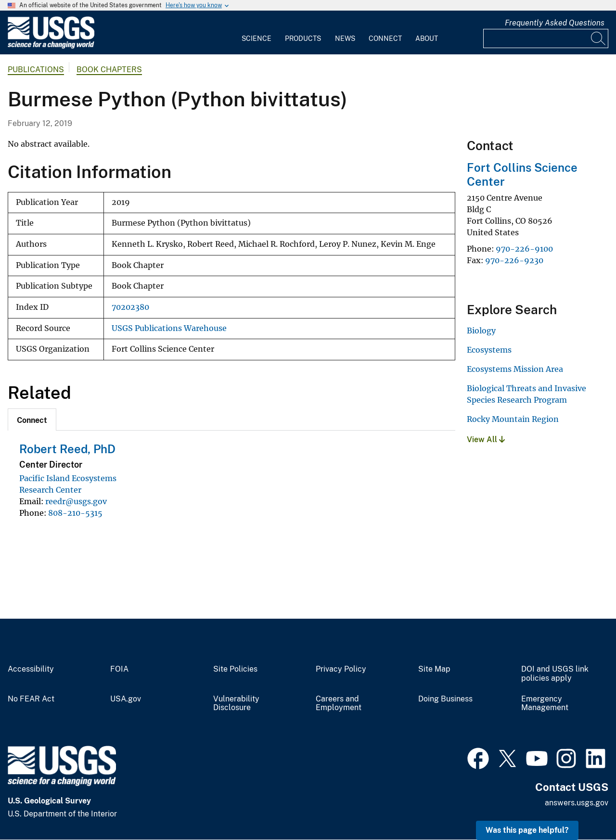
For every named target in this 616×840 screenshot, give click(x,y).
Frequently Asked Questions (555, 23)
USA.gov (126, 699)
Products (303, 38)
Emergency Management (545, 704)
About (427, 38)
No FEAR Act (31, 699)
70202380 (130, 307)
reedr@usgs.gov (76, 501)
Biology (481, 331)
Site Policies (235, 669)
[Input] (546, 38)
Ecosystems (489, 350)
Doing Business (445, 699)
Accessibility (31, 669)
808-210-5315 (75, 513)
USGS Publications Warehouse (169, 328)
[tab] (32, 420)
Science (257, 38)
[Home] (51, 46)
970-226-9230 (514, 260)
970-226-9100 (524, 249)
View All (486, 439)
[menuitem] (257, 33)
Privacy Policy (341, 669)
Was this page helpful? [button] (527, 830)
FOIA (119, 669)
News (345, 38)
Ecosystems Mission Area (515, 369)
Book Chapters (109, 70)
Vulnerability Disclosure (236, 704)
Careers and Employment (339, 704)
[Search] (599, 38)
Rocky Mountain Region (513, 419)
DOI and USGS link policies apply (555, 674)
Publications (36, 70)
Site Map (434, 669)
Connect (385, 38)
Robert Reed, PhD (67, 449)
